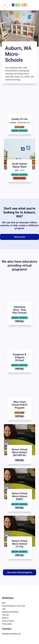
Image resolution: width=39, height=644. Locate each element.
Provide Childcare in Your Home (14, 606)
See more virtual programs (20, 572)
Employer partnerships (10, 612)
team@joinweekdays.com (11, 634)
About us (5, 618)
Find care (5, 615)
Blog (4, 603)
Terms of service (8, 621)
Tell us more (19, 237)
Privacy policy (7, 624)
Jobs (4, 609)
